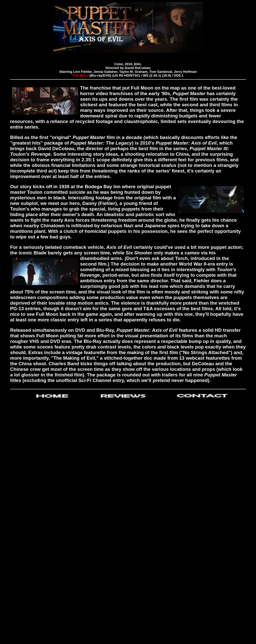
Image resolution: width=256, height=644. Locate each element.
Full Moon (80, 75)
